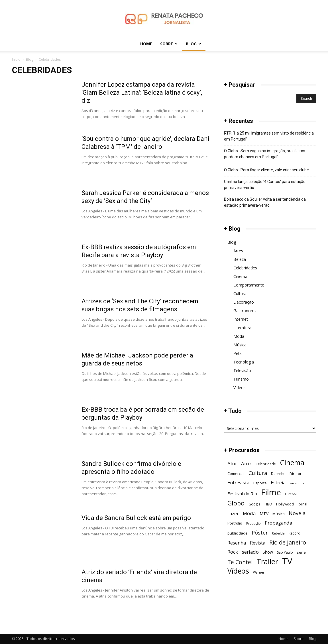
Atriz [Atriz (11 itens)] (246, 463)
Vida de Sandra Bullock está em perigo (136, 518)
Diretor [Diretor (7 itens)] (296, 474)
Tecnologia (244, 362)
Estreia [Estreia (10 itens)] (278, 483)
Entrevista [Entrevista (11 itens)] (238, 483)
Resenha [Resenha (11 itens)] (237, 543)
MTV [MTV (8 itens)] (264, 514)
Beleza (240, 259)
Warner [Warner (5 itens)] (259, 572)
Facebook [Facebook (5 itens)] (297, 483)
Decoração (244, 302)
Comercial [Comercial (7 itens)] (236, 474)
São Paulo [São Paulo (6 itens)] (285, 552)
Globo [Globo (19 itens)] (236, 503)
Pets (238, 353)
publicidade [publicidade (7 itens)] (238, 533)
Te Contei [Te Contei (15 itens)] (240, 562)
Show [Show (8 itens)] (268, 552)
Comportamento (249, 285)
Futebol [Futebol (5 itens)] (291, 494)
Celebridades (245, 268)
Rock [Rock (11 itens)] (233, 552)
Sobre (169, 44)
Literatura (242, 328)
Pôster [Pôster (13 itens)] (260, 532)
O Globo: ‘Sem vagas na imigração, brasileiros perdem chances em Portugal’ (265, 154)
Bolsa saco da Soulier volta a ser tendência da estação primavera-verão (265, 202)
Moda (239, 336)
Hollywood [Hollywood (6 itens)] (285, 504)
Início (16, 59)
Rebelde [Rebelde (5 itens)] (278, 533)
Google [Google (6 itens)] (254, 504)
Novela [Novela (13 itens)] (297, 513)
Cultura (240, 293)
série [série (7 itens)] (301, 552)
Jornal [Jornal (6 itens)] (302, 504)
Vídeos (240, 388)
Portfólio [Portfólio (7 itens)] (235, 523)
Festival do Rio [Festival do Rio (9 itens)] (242, 493)
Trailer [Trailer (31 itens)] (267, 561)
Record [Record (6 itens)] (295, 533)
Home (146, 44)
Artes (238, 251)
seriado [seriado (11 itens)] (250, 552)
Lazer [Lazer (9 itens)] (233, 513)
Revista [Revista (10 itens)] (258, 543)
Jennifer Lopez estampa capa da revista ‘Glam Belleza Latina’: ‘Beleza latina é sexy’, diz (142, 93)
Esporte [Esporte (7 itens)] (260, 483)
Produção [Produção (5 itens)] (253, 523)
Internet (241, 319)
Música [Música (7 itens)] (279, 514)
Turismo (241, 379)
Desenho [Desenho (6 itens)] (278, 474)
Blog (193, 44)
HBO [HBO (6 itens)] (268, 504)
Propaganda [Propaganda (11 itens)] (278, 523)
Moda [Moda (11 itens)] (249, 513)
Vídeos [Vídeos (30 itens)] (238, 571)
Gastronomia (246, 311)
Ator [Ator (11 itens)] (232, 463)
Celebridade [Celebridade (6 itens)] (266, 464)
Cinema (240, 276)
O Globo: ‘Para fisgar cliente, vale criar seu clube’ (267, 170)
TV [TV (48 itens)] (287, 561)
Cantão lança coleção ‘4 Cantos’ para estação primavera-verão (265, 185)
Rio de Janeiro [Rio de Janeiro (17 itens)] (288, 542)
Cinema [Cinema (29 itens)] (292, 463)
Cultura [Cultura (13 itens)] (258, 473)
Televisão (242, 370)
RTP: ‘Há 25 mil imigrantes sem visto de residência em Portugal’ (269, 136)
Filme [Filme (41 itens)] (271, 492)
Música (240, 345)
